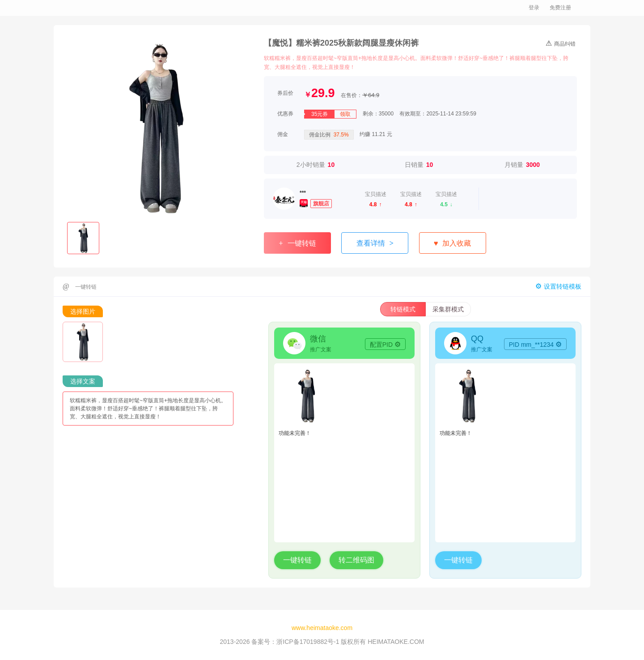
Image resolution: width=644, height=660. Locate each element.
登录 (534, 8)
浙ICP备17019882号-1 (308, 642)
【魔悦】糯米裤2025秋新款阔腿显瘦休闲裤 (341, 43)
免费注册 (560, 8)
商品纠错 (561, 43)
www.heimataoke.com (322, 628)
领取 (345, 114)
